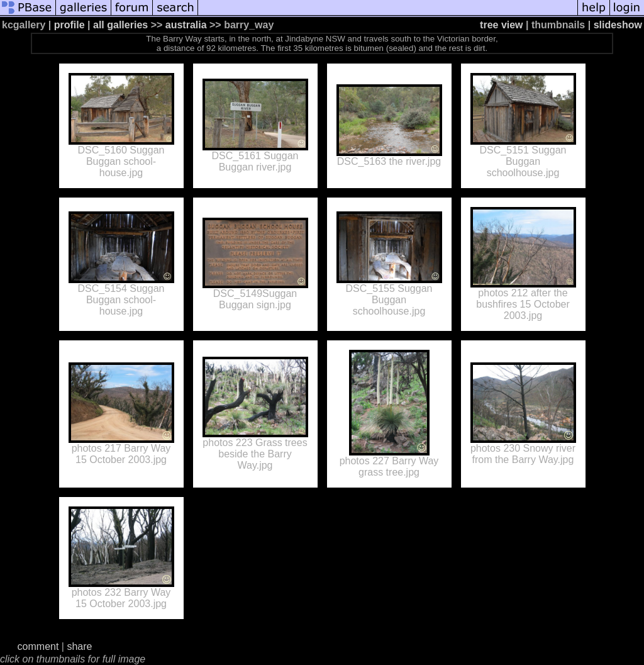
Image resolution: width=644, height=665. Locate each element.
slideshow (618, 25)
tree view (501, 25)
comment (38, 646)
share (79, 646)
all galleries (120, 25)
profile (69, 25)
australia (186, 25)
